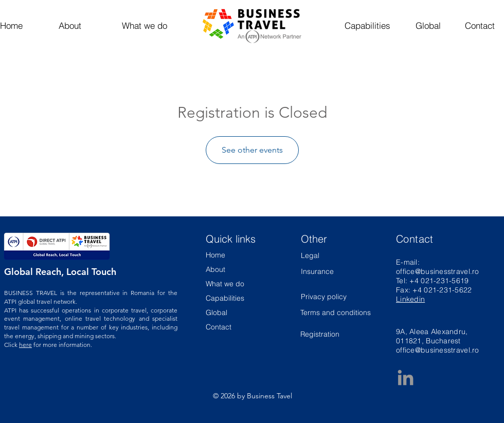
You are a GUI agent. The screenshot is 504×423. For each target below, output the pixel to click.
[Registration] (336, 335)
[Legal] (328, 256)
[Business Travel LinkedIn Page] (406, 378)
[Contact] (480, 26)
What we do (225, 284)
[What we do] (145, 26)
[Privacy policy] (328, 297)
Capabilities (225, 298)
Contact (219, 327)
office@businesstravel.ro (438, 271)
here (25, 345)
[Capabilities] (367, 26)
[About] (70, 26)
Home (215, 255)
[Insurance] (317, 272)
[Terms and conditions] (336, 313)
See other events (252, 150)
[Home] (19, 26)
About (215, 269)
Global (217, 312)
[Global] (428, 26)
